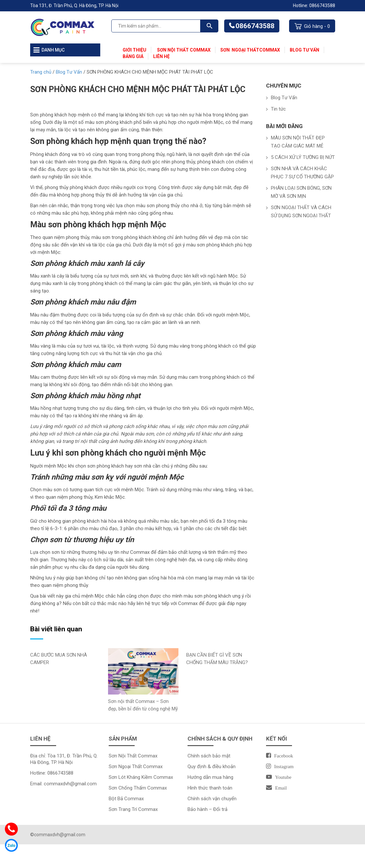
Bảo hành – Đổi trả (207, 809)
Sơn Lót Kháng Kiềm (131, 777)
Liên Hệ (161, 56)
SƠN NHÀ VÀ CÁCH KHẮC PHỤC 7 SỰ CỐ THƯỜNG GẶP (302, 173)
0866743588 (255, 26)
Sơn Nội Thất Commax (183, 50)
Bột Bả (116, 799)
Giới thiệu (134, 50)
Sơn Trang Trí (123, 809)
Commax (270, 50)
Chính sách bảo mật (209, 756)
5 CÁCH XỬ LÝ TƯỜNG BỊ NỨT (303, 157)
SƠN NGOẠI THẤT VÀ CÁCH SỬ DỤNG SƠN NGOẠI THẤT (301, 212)
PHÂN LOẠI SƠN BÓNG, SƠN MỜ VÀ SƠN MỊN (301, 192)
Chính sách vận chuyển (212, 799)
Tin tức (278, 109)
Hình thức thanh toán (210, 788)
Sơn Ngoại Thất (240, 50)
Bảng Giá (133, 56)
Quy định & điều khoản (212, 767)
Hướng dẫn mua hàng (210, 777)
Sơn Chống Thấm (128, 788)
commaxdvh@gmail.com (70, 784)
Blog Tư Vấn (304, 50)
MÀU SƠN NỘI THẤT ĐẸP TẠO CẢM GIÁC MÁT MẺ (298, 142)
